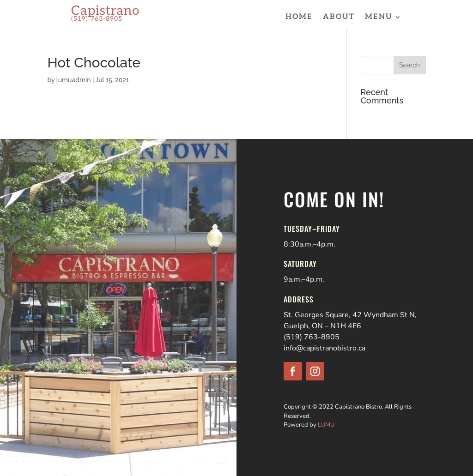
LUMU (326, 425)
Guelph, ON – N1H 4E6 (322, 326)
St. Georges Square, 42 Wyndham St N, (350, 315)
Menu (379, 18)
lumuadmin (74, 80)
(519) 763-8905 (312, 337)
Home (299, 18)
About (339, 18)
